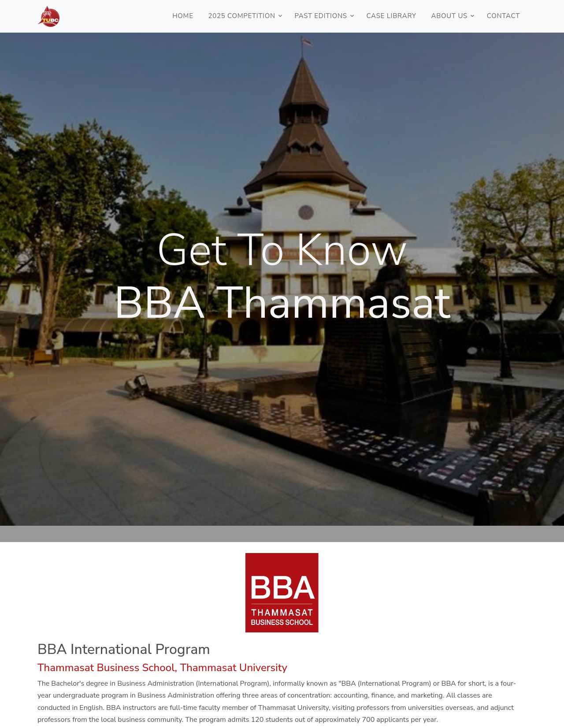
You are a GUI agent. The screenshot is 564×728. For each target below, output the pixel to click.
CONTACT (503, 16)
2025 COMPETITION (241, 16)
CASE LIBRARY (391, 16)
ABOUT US (450, 16)
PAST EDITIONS (321, 16)
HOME (183, 16)
